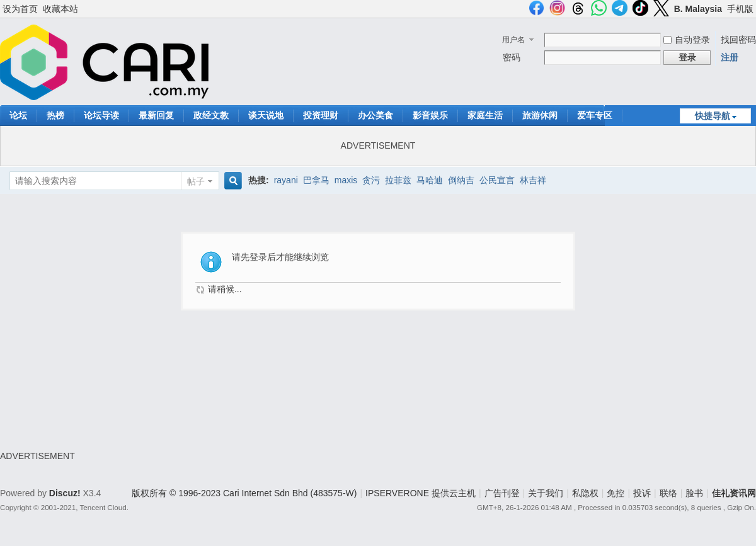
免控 (616, 493)
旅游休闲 (540, 115)
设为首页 (20, 9)
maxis (346, 180)
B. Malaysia (698, 9)
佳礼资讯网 (734, 493)
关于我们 (546, 493)
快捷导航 (713, 116)
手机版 (740, 9)
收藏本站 (60, 9)
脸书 (694, 493)
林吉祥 (533, 180)
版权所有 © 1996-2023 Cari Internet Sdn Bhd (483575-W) (244, 493)
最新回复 (156, 115)
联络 (668, 493)
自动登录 (687, 40)
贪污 (371, 180)
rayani (286, 180)
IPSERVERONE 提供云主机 (421, 493)
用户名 (513, 40)
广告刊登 (502, 493)
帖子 (196, 181)
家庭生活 (485, 115)
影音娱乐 (430, 115)
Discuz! (65, 493)
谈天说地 (266, 115)
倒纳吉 (461, 180)
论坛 (18, 115)
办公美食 (375, 115)
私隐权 (585, 493)
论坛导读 (101, 115)
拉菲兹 (398, 180)
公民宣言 (497, 180)
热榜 (55, 115)
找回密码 (738, 40)
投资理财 (321, 115)
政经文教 (211, 115)
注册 (730, 57)
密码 (512, 57)
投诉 (642, 493)
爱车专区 (595, 115)
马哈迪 (430, 180)
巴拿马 (316, 180)
